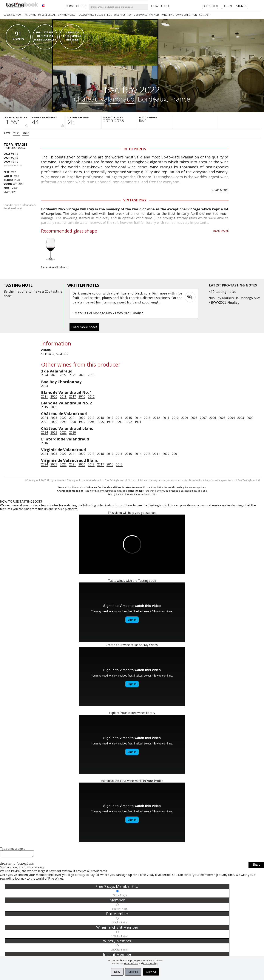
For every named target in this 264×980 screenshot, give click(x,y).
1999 (63, 422)
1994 (110, 422)
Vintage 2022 (135, 200)
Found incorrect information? (20, 207)
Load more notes (84, 327)
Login (227, 6)
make (37, 291)
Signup (242, 6)
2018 (101, 418)
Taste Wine (30, 15)
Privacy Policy (150, 963)
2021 (16, 133)
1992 (129, 422)
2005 (222, 418)
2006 (213, 418)
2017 (72, 396)
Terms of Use (131, 963)
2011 (166, 418)
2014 (138, 418)
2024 (44, 375)
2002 (250, 418)
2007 (203, 418)
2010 (175, 418)
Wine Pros (120, 15)
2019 (63, 396)
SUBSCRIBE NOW (13, 15)
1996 (91, 422)
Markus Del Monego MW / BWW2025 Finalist (234, 300)
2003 (241, 418)
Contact (204, 15)
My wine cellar (47, 15)
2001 (44, 422)
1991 (138, 422)
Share (256, 866)
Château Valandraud (104, 99)
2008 (194, 418)
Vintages (154, 15)
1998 (72, 422)
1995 (101, 422)
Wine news (168, 15)
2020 (26, 133)
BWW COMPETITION (186, 15)
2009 (54, 407)
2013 (147, 418)
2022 (7, 133)
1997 (82, 422)
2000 (54, 422)
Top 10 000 (210, 6)
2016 (82, 396)
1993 (119, 422)
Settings (133, 972)
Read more (220, 190)
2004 (231, 418)
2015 (91, 375)
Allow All (151, 972)
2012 (91, 396)
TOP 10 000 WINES (137, 15)
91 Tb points (135, 149)
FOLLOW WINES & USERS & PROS (95, 15)
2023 (54, 375)
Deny (117, 972)
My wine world (67, 15)
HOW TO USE (160, 6)
